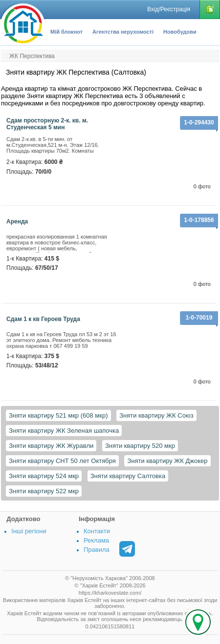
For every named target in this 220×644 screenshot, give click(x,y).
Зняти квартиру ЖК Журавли (51, 446)
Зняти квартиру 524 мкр (44, 476)
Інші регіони (29, 531)
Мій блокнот (66, 32)
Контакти (97, 531)
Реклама (96, 540)
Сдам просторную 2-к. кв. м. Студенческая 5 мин (47, 124)
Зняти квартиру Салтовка (128, 476)
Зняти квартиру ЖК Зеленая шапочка (64, 431)
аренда (17, 221)
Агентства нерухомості (123, 32)
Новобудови (180, 32)
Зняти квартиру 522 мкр (44, 491)
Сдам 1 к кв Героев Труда (43, 319)
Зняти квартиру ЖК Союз (156, 415)
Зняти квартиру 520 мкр (140, 446)
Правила (97, 550)
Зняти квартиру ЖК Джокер (167, 461)
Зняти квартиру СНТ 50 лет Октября (62, 461)
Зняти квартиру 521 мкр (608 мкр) (58, 415)
